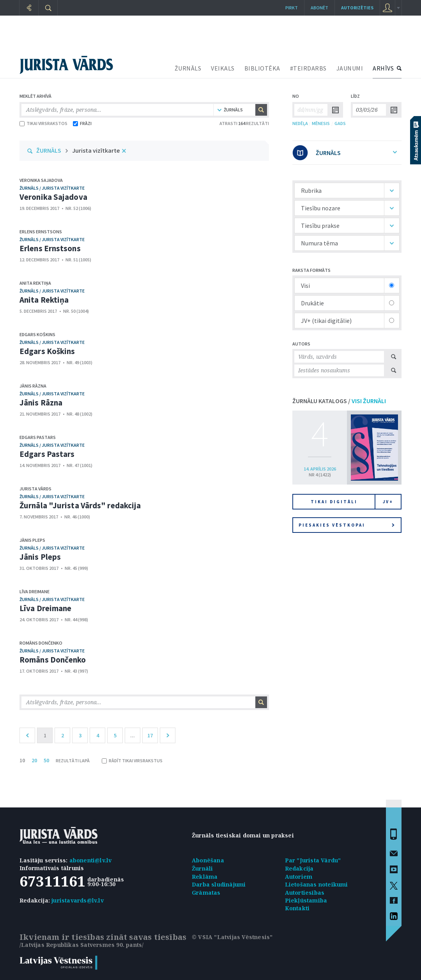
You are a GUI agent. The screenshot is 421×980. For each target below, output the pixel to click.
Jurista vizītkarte (96, 150)
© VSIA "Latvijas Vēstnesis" (232, 937)
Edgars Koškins (37, 334)
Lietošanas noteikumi (317, 884)
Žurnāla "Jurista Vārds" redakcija (80, 505)
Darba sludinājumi (219, 884)
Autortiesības (305, 893)
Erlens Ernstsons (41, 232)
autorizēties (357, 8)
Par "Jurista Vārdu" (313, 860)
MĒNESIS (321, 123)
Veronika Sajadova (41, 180)
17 (150, 735)
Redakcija (299, 868)
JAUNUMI (350, 68)
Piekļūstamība (306, 900)
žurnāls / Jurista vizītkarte (52, 188)
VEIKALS (223, 68)
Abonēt (319, 8)
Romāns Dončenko (41, 643)
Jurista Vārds (35, 489)
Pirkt (292, 8)
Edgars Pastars (38, 437)
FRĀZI (82, 123)
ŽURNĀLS (188, 68)
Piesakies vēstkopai (347, 525)
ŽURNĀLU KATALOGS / (339, 401)
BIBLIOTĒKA (262, 68)
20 (34, 760)
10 (22, 760)
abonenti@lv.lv (91, 860)
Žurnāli (202, 868)
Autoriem (299, 877)
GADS (340, 123)
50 (46, 760)
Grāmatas (206, 893)
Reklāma (205, 877)
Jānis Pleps (32, 540)
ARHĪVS (383, 68)
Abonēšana (208, 860)
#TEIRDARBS (308, 68)
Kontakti (297, 908)
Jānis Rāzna (33, 386)
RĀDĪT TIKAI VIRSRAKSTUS (132, 761)
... (133, 735)
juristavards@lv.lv (78, 900)
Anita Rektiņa (35, 283)
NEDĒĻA (300, 123)
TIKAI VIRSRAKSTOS (43, 123)
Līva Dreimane (34, 591)
